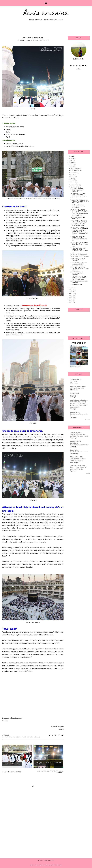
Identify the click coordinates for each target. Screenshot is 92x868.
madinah (9, 737)
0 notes (6, 735)
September (75, 171)
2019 (71, 165)
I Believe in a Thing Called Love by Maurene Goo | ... (79, 264)
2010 (71, 302)
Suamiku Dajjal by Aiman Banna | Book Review (80, 269)
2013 (71, 296)
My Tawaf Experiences (80, 256)
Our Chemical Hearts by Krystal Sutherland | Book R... (79, 244)
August (74, 173)
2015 (71, 292)
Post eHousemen (77, 198)
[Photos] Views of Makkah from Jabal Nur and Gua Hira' (80, 211)
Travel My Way (76, 433)
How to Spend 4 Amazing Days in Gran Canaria (78, 468)
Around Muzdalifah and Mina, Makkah (79, 221)
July (73, 175)
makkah (17, 737)
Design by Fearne (55, 865)
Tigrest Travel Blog (78, 466)
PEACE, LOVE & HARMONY (76, 442)
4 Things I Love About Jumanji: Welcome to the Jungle (80, 278)
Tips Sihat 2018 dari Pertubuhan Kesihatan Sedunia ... (79, 232)
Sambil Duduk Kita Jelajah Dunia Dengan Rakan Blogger (79, 435)
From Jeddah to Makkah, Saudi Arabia (77, 273)
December (75, 169)
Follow (79, 69)
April (73, 181)
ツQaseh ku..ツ (76, 379)
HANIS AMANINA (46, 13)
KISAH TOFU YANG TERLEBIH (79, 445)
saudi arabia (27, 737)
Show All (88, 420)
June (73, 177)
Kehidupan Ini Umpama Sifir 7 (79, 415)
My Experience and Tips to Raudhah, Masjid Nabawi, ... (79, 195)
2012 (71, 298)
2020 (71, 163)
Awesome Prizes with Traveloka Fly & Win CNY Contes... (80, 201)
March (74, 183)
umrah (37, 737)
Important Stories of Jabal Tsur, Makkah (80, 228)
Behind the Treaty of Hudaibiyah (79, 215)
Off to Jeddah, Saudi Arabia (79, 282)
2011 (71, 300)
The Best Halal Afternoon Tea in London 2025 (78, 460)
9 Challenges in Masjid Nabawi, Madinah (78, 206)
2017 (71, 288)
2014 (71, 294)
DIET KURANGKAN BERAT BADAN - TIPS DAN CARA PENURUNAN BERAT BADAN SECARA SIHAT (79, 404)
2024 (71, 156)
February (75, 185)
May (72, 179)
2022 (71, 158)
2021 (71, 161)
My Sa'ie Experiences (12, 764)
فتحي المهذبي (74, 395)
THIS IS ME (74, 381)
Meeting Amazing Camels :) (78, 218)
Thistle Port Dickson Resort (79, 452)
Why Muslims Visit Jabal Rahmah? (78, 225)
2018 (71, 167)
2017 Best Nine (76, 285)
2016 (71, 290)
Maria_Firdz (75, 412)
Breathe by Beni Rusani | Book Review (77, 190)
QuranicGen (75, 393)
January (74, 187)
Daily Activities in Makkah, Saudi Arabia (78, 259)
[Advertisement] (46, 27)
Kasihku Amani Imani (78, 386)
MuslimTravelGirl (77, 457)
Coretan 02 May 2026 (77, 388)
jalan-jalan (74, 450)
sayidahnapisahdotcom (79, 400)
